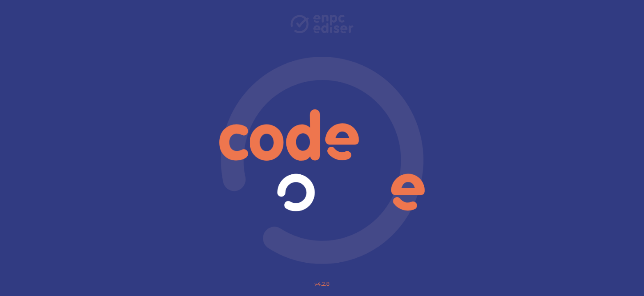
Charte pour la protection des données (322, 211)
